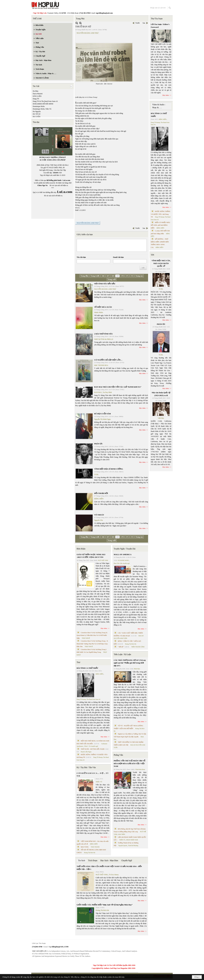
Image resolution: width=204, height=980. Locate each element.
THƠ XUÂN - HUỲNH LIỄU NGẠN (93, 749)
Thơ (78, 662)
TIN (153, 255)
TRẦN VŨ (122, 840)
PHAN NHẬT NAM (132, 840)
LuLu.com (66, 180)
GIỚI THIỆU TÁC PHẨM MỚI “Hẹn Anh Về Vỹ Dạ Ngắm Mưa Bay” (105, 905)
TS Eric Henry (114, 875)
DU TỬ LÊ (37, 114)
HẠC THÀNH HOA (101, 365)
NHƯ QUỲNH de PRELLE (104, 339)
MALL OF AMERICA (123, 554)
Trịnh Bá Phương (133, 846)
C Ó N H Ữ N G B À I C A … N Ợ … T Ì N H (92, 775)
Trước (137, 23)
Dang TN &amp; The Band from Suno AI (88, 699)
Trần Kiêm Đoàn (140, 769)
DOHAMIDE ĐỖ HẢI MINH (43, 104)
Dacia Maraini (38, 94)
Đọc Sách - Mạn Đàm (109, 861)
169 (117, 276)
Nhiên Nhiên (99, 312)
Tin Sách (82, 861)
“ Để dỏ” (121, 647)
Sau (144, 23)
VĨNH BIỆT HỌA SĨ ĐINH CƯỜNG (109, 469)
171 (127, 276)
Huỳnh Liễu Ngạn (86, 752)
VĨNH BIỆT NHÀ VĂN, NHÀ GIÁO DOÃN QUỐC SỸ (161, 263)
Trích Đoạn (93, 861)
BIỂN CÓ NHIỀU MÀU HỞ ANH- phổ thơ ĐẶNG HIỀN (161, 225)
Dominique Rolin (39, 106)
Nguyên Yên (99, 520)
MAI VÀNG (85, 847)
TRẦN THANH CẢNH (138, 647)
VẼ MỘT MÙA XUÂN (103, 307)
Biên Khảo (81, 549)
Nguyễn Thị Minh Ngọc (103, 419)
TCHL (96, 474)
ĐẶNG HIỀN (99, 499)
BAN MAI (98, 392)
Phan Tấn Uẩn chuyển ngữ (122, 563)
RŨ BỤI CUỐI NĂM (102, 414)
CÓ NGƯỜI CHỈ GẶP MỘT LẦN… (108, 360)
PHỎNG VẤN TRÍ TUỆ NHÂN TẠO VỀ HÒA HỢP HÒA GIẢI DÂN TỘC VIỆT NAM (129, 763)
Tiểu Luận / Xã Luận (122, 654)
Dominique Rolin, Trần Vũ (42, 109)
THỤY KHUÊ (86, 638)
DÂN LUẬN (37, 96)
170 (122, 276)
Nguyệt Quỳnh (123, 846)
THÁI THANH (95, 847)
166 (103, 276)
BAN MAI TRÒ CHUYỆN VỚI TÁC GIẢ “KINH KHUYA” (118, 387)
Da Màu (35, 91)
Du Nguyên (37, 111)
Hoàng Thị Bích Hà (90, 853)
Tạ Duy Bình (107, 392)
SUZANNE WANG (123, 560)
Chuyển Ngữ (127, 861)
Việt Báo (161, 418)
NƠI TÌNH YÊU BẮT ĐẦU (105, 284)
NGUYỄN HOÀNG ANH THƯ (87, 33)
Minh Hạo (137, 669)
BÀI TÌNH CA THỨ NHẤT (87, 668)
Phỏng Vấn (118, 755)
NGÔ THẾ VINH (103, 560)
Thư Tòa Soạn (157, 19)
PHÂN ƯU (98, 444)
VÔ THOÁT (99, 515)
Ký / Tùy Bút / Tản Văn (86, 767)
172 (132, 276)
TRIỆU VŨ (99, 782)
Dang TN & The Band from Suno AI (45, 101)
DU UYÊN (37, 117)
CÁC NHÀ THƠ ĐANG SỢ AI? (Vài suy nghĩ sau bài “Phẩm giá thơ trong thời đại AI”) (130, 663)
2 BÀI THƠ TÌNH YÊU (103, 334)
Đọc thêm (142, 300)
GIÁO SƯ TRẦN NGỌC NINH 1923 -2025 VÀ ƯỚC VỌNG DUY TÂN (91, 556)
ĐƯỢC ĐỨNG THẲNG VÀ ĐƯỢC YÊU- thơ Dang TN (161, 214)
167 (108, 276)
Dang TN (36, 99)
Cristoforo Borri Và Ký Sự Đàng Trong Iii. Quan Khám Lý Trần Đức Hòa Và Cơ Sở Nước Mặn (92, 635)
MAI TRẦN (122, 834)
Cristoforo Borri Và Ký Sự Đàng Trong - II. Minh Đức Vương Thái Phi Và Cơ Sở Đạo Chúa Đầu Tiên (92, 644)
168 (113, 276)
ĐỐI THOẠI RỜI (101, 493)
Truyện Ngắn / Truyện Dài (125, 549)
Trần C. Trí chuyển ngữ (91, 746)
